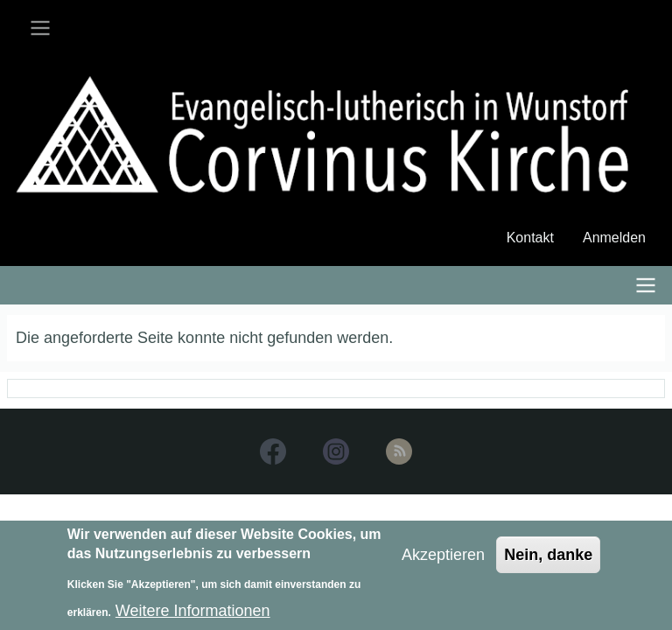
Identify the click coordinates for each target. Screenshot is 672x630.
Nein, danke (548, 560)
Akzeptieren (443, 560)
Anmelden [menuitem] (614, 238)
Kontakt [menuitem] (530, 238)
